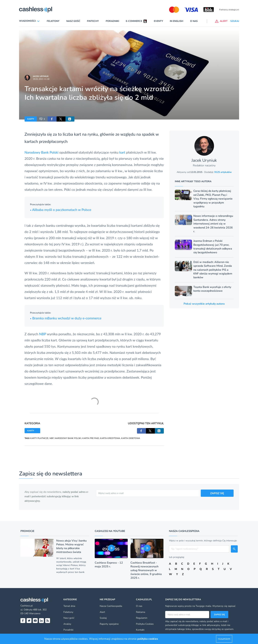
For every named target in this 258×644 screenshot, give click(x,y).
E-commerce (134, 21)
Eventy (158, 21)
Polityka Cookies (145, 624)
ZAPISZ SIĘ (217, 493)
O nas (194, 21)
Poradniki (112, 21)
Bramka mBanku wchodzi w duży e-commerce (66, 318)
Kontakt (140, 630)
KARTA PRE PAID (91, 438)
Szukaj (103, 618)
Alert (102, 612)
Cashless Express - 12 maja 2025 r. (109, 565)
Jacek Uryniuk (41, 76)
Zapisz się (219, 615)
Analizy (67, 624)
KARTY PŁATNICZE (39, 438)
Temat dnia (69, 606)
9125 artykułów (223, 172)
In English (177, 21)
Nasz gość (73, 21)
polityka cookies (148, 639)
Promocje (27, 531)
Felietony (53, 21)
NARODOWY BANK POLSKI (68, 438)
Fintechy (93, 21)
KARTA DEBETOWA (131, 438)
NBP (43, 334)
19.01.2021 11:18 (41, 79)
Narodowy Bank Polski (42, 152)
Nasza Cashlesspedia (111, 606)
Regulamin (142, 618)
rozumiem (224, 639)
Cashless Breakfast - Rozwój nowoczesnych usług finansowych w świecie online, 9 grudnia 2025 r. (146, 570)
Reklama (141, 612)
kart (122, 152)
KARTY (31, 119)
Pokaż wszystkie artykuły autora (204, 304)
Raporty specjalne (109, 624)
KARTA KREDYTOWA (110, 438)
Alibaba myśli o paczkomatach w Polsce (61, 210)
